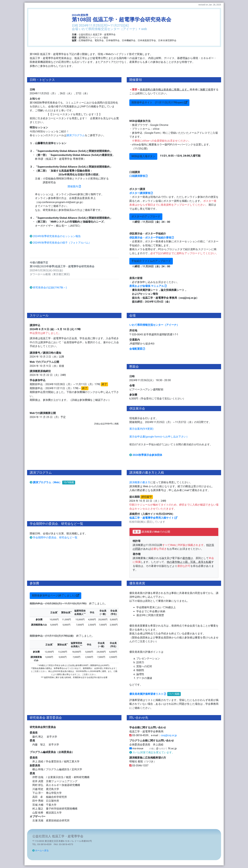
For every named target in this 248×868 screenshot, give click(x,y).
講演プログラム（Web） (46, 482)
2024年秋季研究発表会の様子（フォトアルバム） (60, 243)
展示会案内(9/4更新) (143, 429)
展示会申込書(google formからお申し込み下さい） (159, 437)
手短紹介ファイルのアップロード (151, 261)
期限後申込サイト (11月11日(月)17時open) (159, 102)
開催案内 (74, 186)
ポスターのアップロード (146, 216)
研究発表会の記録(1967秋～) (48, 288)
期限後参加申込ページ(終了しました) (55, 595)
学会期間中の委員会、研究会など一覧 (54, 538)
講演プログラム (76, 135)
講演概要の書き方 (140, 482)
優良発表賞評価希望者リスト (148, 694)
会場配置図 (137, 349)
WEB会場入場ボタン (143, 156)
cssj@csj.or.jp (169, 735)
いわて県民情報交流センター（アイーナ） (154, 325)
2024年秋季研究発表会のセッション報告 (55, 236)
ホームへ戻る (41, 850)
